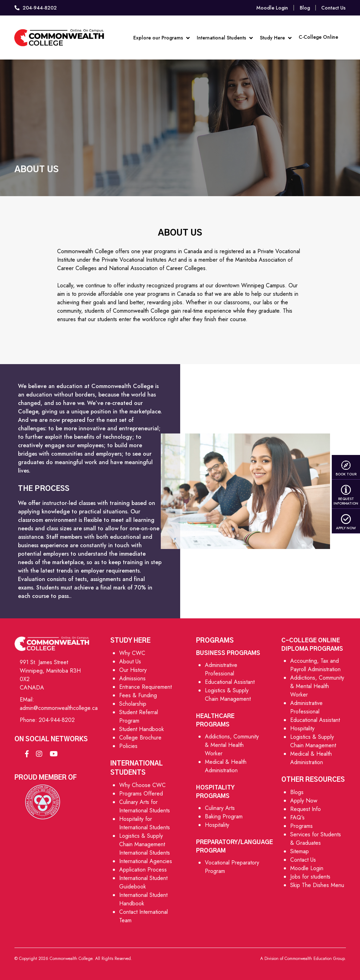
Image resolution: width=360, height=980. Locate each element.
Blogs (297, 792)
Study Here (275, 36)
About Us (130, 661)
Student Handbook (142, 729)
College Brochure (140, 738)
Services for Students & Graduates (316, 839)
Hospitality (217, 825)
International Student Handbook (143, 899)
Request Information (346, 495)
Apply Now (346, 522)
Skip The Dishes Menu (317, 885)
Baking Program (224, 816)
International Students (224, 36)
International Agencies (146, 861)
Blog (305, 8)
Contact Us (333, 8)
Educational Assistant (230, 682)
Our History (133, 670)
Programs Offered (141, 794)
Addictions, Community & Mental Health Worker (232, 745)
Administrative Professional (221, 669)
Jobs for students (310, 877)
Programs (301, 826)
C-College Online (317, 35)
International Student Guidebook (143, 882)
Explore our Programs (160, 36)
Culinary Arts (220, 808)
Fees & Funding (138, 695)
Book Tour (346, 468)
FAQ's (297, 817)
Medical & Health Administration (226, 766)
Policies (128, 746)
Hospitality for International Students (145, 823)
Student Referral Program (139, 716)
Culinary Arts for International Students (145, 806)
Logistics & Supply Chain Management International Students (145, 844)
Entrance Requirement (145, 687)
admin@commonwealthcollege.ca (59, 708)
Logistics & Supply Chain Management (228, 695)
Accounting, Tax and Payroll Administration (315, 665)
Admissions (132, 678)
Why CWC (132, 653)
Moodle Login (272, 8)
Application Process (143, 870)
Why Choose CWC (142, 785)
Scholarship (133, 704)
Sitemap (300, 851)
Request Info (306, 809)
